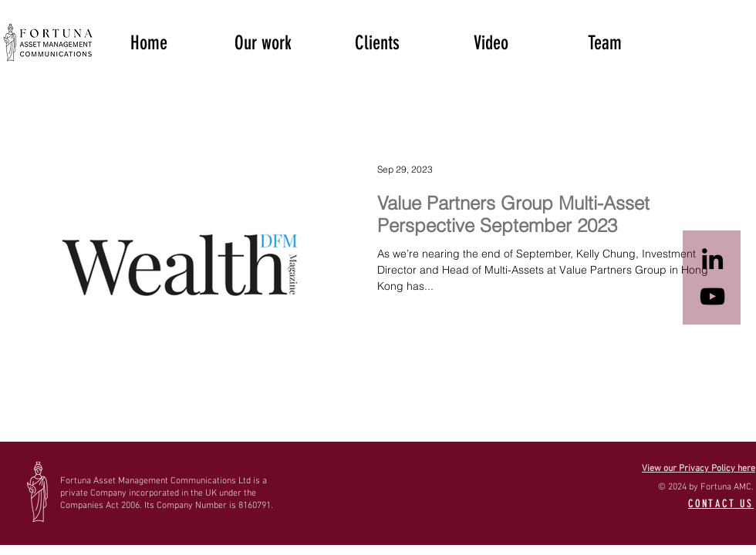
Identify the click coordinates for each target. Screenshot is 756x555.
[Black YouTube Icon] (712, 296)
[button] (263, 42)
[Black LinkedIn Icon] (712, 259)
